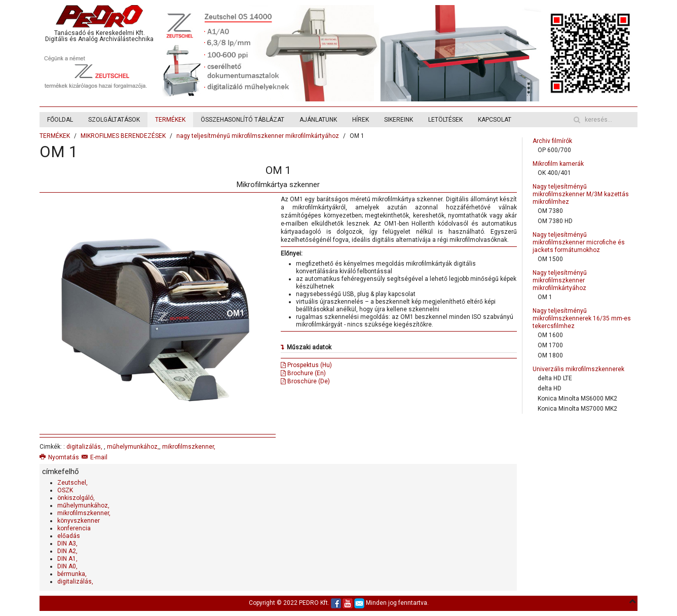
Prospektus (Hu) (306, 365)
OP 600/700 (554, 150)
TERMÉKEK (170, 120)
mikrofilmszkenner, (189, 447)
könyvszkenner (79, 521)
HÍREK (361, 120)
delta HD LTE (555, 378)
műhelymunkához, (133, 447)
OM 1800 (550, 355)
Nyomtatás (59, 457)
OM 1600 (550, 335)
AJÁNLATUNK (318, 120)
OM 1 (545, 297)
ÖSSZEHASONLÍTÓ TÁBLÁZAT (242, 120)
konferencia (74, 528)
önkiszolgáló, (76, 498)
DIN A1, (67, 559)
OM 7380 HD (555, 221)
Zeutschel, (72, 483)
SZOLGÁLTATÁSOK (114, 120)
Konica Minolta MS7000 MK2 (577, 409)
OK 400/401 (554, 173)
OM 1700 (550, 345)
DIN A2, (67, 551)
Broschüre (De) (305, 381)
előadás (69, 536)
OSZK (65, 490)
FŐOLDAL (60, 120)
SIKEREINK (399, 120)
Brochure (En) (303, 373)
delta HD (550, 388)
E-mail (95, 457)
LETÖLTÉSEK (445, 120)
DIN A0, (67, 566)
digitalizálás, (85, 447)
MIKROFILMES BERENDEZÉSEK (123, 136)
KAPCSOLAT (495, 120)
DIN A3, (67, 543)
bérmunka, (72, 574)
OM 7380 (550, 211)
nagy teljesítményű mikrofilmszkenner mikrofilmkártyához (258, 136)
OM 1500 (550, 259)
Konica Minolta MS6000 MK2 (577, 398)
